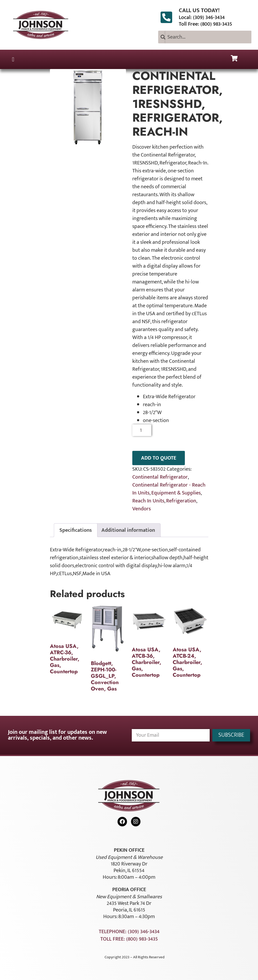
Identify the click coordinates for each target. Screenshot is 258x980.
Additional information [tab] (128, 530)
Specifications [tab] (76, 530)
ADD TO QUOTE (159, 458)
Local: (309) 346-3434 (202, 17)
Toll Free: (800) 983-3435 (205, 24)
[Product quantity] (142, 430)
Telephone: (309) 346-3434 (129, 932)
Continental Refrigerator (160, 477)
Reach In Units (148, 501)
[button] (13, 59)
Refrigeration (181, 501)
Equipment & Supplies (176, 493)
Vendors (142, 509)
